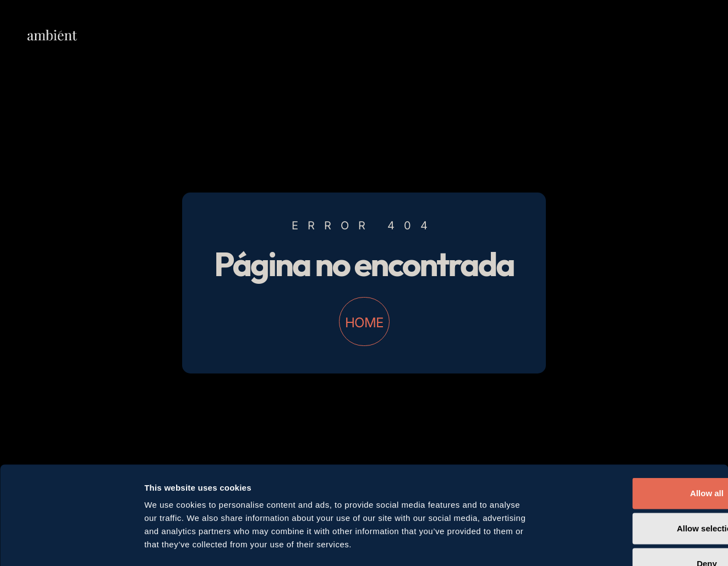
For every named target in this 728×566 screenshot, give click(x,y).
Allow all (636, 423)
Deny (636, 494)
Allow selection (636, 458)
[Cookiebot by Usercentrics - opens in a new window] (71, 545)
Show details (578, 544)
